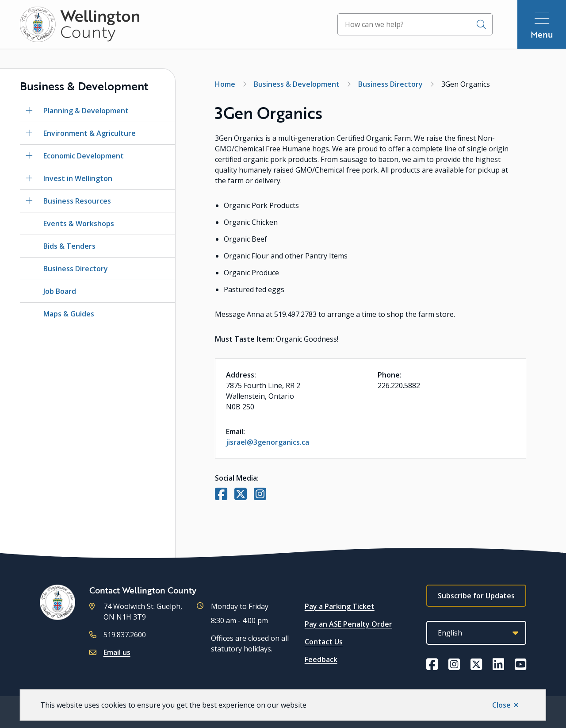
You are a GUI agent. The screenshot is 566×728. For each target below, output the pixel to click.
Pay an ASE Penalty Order (348, 624)
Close (501, 705)
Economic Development (84, 156)
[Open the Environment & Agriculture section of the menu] (29, 133)
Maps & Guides (69, 314)
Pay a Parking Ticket (340, 606)
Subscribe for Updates (476, 596)
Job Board (60, 291)
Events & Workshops (79, 223)
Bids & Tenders (69, 246)
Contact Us (324, 642)
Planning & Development (86, 111)
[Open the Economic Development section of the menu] (29, 156)
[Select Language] (476, 633)
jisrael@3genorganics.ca (268, 442)
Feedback (321, 659)
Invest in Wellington (78, 178)
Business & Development (297, 84)
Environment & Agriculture (90, 133)
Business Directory (76, 269)
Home (225, 84)
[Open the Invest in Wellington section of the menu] (29, 178)
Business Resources (77, 201)
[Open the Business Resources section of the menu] (29, 201)
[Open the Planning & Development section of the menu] (29, 111)
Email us (117, 652)
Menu (542, 34)
